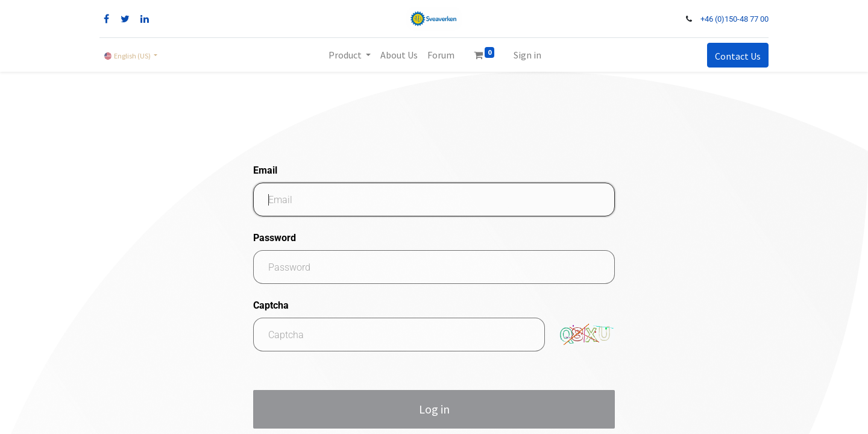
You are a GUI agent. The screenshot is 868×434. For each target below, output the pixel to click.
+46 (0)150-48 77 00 (734, 19)
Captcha (271, 305)
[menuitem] (399, 55)
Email (265, 170)
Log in (434, 409)
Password (275, 238)
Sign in (527, 55)
